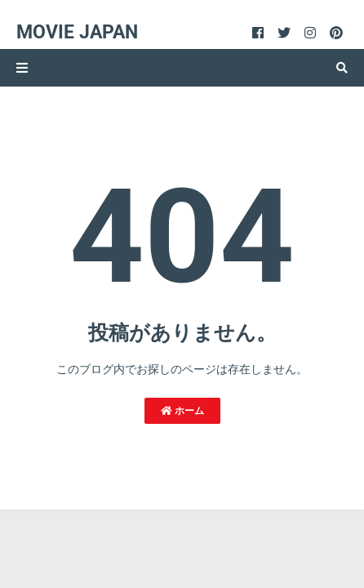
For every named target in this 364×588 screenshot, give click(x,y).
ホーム (182, 411)
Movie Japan (77, 32)
